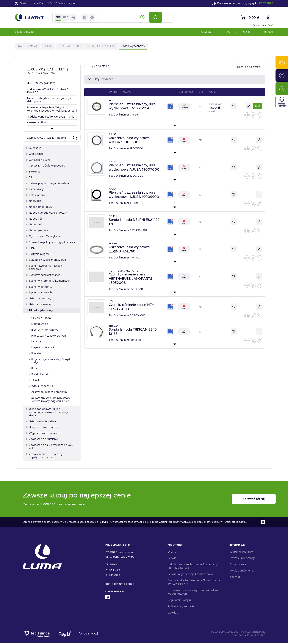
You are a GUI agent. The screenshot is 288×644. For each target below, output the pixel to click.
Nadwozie (34, 202)
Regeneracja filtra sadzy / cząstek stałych (51, 361)
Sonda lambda (39, 375)
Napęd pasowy (37, 231)
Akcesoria (34, 149)
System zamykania (39, 293)
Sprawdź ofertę (242, 499)
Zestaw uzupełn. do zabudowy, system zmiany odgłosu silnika (49, 400)
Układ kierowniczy (39, 305)
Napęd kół (34, 219)
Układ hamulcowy (39, 299)
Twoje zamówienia (242, 571)
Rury (33, 369)
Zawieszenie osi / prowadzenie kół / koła (50, 447)
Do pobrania (238, 565)
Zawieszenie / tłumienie (42, 440)
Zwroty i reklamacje (242, 559)
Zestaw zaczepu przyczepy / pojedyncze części (46, 456)
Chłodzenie (35, 155)
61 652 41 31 (113, 571)
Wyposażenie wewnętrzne (44, 434)
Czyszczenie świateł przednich (46, 166)
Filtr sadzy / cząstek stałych (47, 336)
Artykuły (206, 33)
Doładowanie (38, 324)
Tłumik (34, 381)
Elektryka (33, 172)
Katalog (33, 47)
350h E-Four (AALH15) (101, 47)
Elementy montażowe (44, 330)
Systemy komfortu (39, 287)
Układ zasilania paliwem (42, 422)
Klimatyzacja (35, 190)
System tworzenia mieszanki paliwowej (45, 268)
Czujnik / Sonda (40, 319)
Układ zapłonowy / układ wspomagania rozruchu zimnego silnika (48, 413)
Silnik (31, 249)
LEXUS (48, 47)
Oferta (172, 552)
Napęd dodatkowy (39, 207)
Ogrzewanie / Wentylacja (43, 237)
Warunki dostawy (241, 552)
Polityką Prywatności (111, 523)
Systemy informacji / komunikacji (48, 281)
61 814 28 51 (113, 575)
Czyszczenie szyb (39, 160)
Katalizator (37, 342)
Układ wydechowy (40, 311)
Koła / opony (36, 196)
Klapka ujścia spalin (42, 348)
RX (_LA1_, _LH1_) (70, 47)
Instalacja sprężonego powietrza (48, 184)
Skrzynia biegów (38, 255)
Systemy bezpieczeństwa (43, 275)
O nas (247, 33)
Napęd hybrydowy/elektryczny (47, 213)
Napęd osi (34, 225)
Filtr (30, 178)
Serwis (172, 559)
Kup (258, 107)
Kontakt (268, 33)
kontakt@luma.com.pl (120, 584)
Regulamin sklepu (179, 601)
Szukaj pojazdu (24, 33)
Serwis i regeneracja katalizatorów (190, 575)
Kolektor (35, 354)
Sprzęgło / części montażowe (46, 261)
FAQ (227, 33)
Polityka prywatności (181, 607)
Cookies (173, 613)
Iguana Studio (256, 636)
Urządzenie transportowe (43, 428)
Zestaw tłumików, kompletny (48, 392)
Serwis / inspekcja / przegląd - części (51, 243)
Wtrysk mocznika (41, 387)
